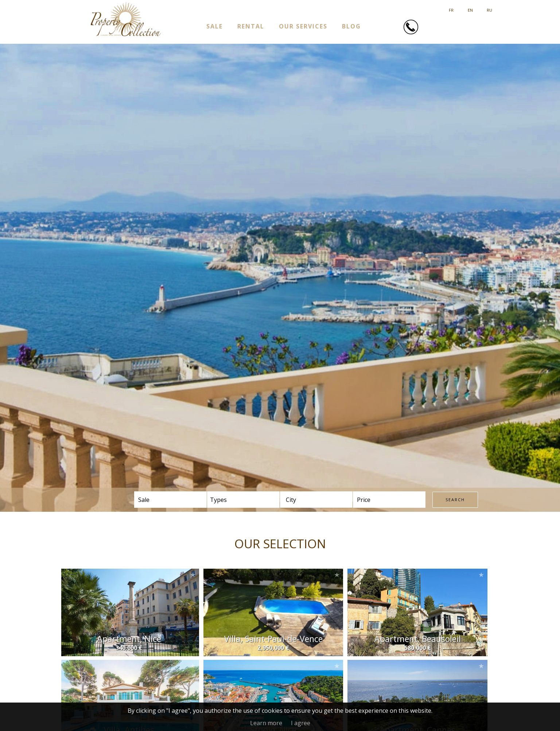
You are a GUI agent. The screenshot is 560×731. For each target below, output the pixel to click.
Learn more (266, 723)
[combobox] (316, 500)
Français (451, 7)
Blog (351, 26)
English (470, 7)
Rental (251, 26)
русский (489, 7)
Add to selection (193, 575)
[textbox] (306, 500)
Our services (303, 26)
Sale (215, 26)
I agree (301, 723)
